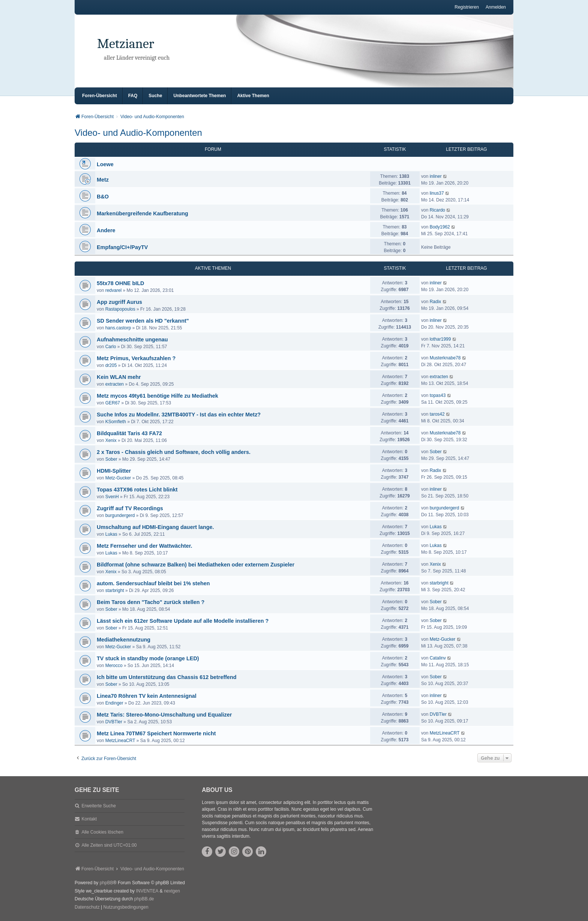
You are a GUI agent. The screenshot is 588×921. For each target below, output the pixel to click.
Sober (111, 459)
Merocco (114, 666)
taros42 (437, 414)
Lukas (111, 534)
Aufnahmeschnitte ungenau (132, 340)
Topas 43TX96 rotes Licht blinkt (137, 490)
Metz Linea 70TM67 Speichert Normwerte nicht (156, 733)
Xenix (111, 440)
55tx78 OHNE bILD (120, 283)
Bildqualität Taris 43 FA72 (129, 433)
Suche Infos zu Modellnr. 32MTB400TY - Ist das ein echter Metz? (179, 415)
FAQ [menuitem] (133, 96)
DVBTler (114, 722)
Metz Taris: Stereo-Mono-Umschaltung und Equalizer (164, 715)
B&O (103, 197)
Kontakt (89, 819)
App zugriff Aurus (119, 302)
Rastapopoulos (120, 309)
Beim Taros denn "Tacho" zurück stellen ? (151, 602)
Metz (103, 180)
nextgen (172, 891)
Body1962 (440, 227)
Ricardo (437, 210)
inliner (436, 176)
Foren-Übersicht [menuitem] (100, 96)
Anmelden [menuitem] (496, 7)
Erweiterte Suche (98, 806)
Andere (106, 230)
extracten (115, 384)
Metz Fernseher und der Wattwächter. (145, 546)
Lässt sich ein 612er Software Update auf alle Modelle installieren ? (183, 621)
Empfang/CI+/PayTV (122, 247)
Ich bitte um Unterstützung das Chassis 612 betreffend (167, 677)
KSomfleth (116, 422)
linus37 (437, 193)
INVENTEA (147, 891)
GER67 (113, 403)
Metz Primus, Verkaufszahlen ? (136, 358)
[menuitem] (87, 907)
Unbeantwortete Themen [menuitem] (199, 96)
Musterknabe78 (445, 358)
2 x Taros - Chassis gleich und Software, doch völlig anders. (174, 452)
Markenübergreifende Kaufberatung (142, 213)
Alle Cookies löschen (102, 832)
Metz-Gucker (118, 478)
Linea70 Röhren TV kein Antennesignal (147, 696)
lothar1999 (440, 339)
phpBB (106, 883)
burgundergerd (120, 515)
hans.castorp (118, 328)
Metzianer (126, 44)
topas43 (438, 395)
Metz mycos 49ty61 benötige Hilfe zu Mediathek (157, 396)
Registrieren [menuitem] (467, 7)
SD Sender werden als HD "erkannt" (143, 321)
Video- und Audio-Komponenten (138, 133)
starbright (115, 590)
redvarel (113, 290)
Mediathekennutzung (124, 640)
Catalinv (438, 658)
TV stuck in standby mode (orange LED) (148, 658)
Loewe (105, 164)
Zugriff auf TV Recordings (130, 508)
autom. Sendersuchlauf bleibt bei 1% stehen (153, 583)
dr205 (111, 365)
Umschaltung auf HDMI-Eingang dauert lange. (155, 527)
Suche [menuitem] (155, 96)
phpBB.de (144, 899)
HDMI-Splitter (114, 471)
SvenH (112, 497)
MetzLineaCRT (120, 741)
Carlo (111, 347)
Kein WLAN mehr (119, 377)
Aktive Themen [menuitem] (253, 96)
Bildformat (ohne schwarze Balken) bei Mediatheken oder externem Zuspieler (196, 565)
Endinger (114, 703)
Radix (436, 302)
